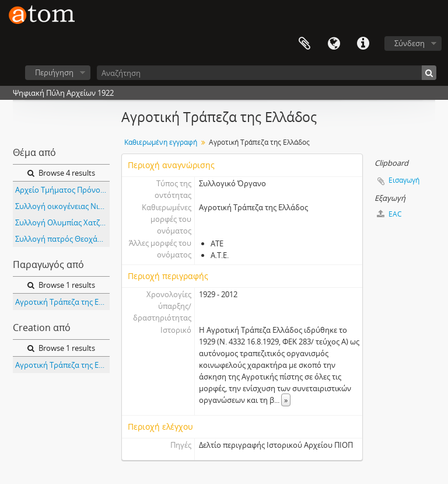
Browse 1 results (61, 285)
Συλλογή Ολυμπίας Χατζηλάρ (62, 222)
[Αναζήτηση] (267, 73)
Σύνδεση (409, 43)
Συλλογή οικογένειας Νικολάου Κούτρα (62, 206)
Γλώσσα (334, 44)
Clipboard (304, 44)
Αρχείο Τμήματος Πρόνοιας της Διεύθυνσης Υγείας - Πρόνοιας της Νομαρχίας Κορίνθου (62, 190)
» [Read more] (286, 400)
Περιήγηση (54, 72)
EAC (389, 214)
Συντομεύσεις (363, 44)
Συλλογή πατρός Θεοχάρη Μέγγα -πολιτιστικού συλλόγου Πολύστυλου (62, 239)
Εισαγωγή (404, 180)
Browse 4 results (61, 173)
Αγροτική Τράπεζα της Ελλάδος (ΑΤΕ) (62, 302)
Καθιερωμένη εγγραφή (161, 142)
